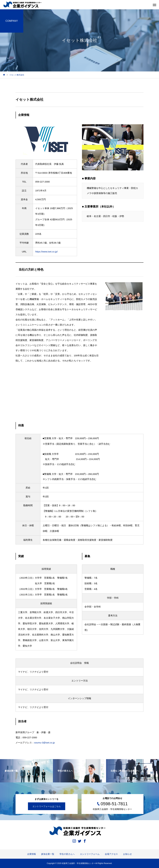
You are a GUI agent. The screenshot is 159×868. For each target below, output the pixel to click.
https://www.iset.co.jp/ (46, 252)
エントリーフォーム (90, 854)
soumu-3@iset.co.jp (44, 743)
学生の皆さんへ (67, 854)
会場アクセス (111, 854)
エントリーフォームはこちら (47, 806)
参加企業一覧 (48, 854)
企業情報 (32, 854)
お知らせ (127, 854)
